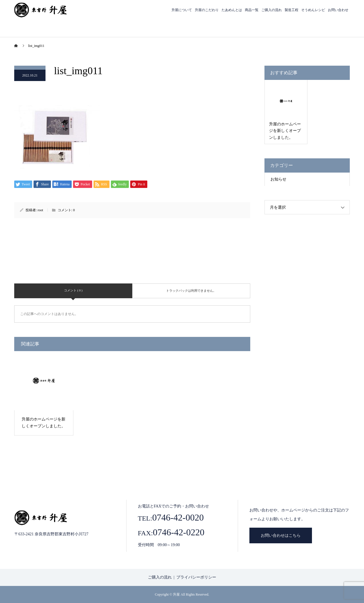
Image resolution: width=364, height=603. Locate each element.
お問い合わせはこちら (281, 535)
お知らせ (278, 179)
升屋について (182, 10)
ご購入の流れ (272, 10)
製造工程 (291, 10)
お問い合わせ (338, 10)
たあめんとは (232, 10)
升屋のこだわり (207, 10)
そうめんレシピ (313, 10)
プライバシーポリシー (196, 577)
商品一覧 (252, 10)
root (40, 210)
